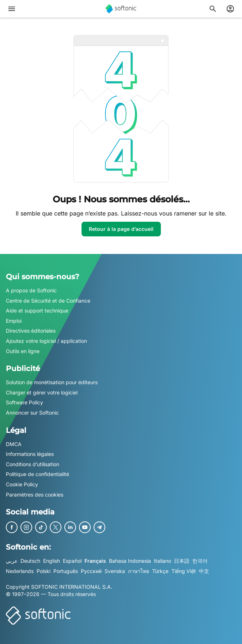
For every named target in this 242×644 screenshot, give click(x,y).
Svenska (115, 571)
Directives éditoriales (31, 331)
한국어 (200, 561)
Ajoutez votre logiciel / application (46, 341)
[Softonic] (121, 9)
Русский (91, 571)
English (52, 561)
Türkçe (160, 571)
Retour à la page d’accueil (121, 229)
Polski (44, 571)
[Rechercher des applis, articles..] (213, 9)
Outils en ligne (23, 351)
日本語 (182, 561)
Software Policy (24, 403)
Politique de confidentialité (37, 474)
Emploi (14, 321)
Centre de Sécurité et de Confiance (48, 301)
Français (95, 561)
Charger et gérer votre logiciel (42, 392)
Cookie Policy (22, 484)
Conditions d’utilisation (33, 464)
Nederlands (20, 571)
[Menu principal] (12, 9)
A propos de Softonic (31, 290)
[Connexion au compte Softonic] (230, 9)
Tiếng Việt (184, 571)
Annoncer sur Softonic (32, 413)
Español (72, 561)
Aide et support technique (37, 310)
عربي (12, 561)
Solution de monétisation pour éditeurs (52, 382)
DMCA (14, 444)
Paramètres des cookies (35, 495)
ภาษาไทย (139, 571)
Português (66, 571)
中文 (204, 571)
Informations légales (30, 454)
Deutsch (30, 561)
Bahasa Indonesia (130, 561)
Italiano (162, 561)
